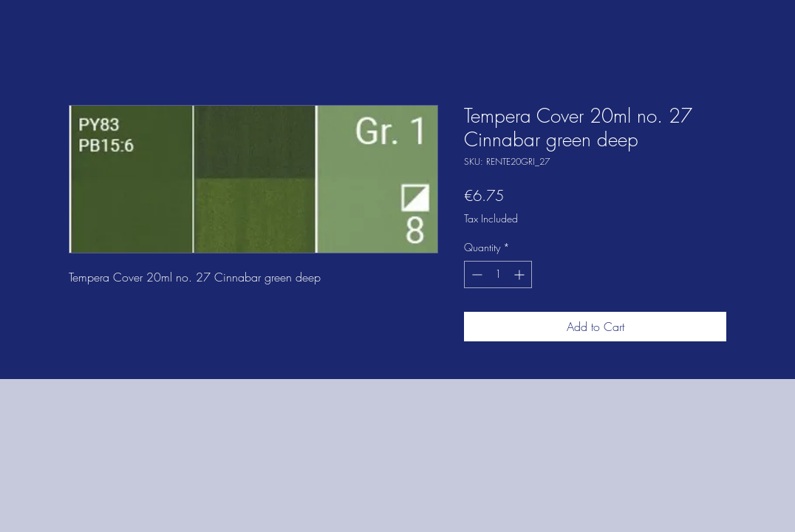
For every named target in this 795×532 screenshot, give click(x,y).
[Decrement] (475, 274)
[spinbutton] (498, 274)
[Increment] (521, 274)
